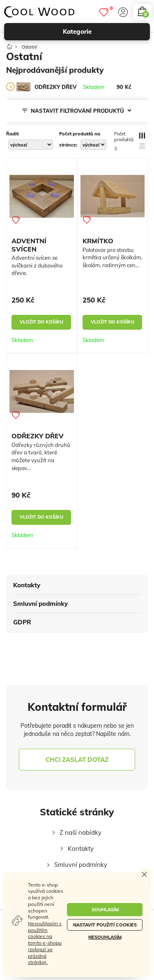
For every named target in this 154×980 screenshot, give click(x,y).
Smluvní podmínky (40, 604)
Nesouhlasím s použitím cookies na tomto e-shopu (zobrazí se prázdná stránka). (45, 943)
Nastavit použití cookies (105, 925)
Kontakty (27, 585)
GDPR (22, 622)
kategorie (103, 32)
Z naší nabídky (80, 832)
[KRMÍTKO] (113, 196)
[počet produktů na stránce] (93, 145)
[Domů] (10, 45)
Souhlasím (105, 910)
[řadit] (31, 145)
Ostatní (29, 47)
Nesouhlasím (105, 937)
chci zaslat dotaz (77, 760)
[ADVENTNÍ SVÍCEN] (42, 196)
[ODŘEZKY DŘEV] (23, 87)
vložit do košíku (41, 322)
